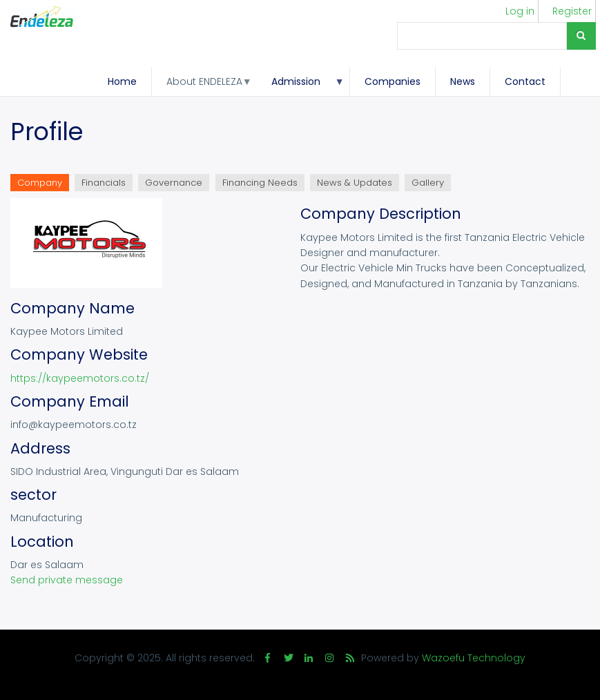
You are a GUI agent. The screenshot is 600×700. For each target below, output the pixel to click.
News (463, 81)
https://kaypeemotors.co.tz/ (80, 378)
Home (122, 81)
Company (43, 184)
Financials (104, 183)
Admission (301, 85)
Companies (393, 81)
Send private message (67, 580)
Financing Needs (260, 183)
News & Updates (355, 183)
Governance (174, 183)
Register (572, 11)
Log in (520, 11)
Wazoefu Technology (474, 658)
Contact (525, 81)
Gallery (428, 183)
